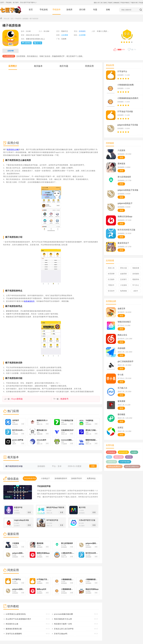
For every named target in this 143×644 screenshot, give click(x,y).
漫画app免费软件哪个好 (114, 467)
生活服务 (111, 279)
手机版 (141, 3)
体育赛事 (111, 274)
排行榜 (82, 10)
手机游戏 (44, 10)
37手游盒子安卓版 (125, 112)
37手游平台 (122, 71)
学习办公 (136, 285)
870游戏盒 (111, 452)
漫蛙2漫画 (119, 457)
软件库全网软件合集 (132, 467)
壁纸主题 (123, 268)
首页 (31, 10)
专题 (95, 10)
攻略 (108, 10)
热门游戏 (104, 3)
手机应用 (18, 19)
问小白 (129, 457)
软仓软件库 (123, 452)
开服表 (110, 3)
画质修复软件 (29, 301)
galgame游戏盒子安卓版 (128, 125)
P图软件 (111, 285)
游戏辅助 (25, 19)
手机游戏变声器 (44, 486)
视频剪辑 (136, 279)
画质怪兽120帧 (13, 149)
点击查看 (65, 35)
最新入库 (97, 3)
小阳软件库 (112, 462)
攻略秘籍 (116, 3)
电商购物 (123, 291)
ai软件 (136, 291)
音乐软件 (111, 291)
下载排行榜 (134, 3)
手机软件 (56, 10)
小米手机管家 (125, 462)
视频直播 (136, 268)
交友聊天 (123, 279)
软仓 (109, 457)
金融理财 (123, 274)
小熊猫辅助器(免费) (126, 85)
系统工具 (111, 268)
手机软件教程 (125, 3)
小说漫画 (123, 285)
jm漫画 (134, 452)
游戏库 (69, 10)
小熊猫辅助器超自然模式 (128, 98)
